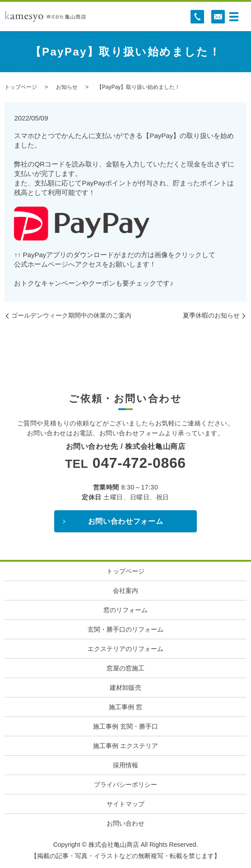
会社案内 (125, 591)
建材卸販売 (125, 688)
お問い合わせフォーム (125, 521)
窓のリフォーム (125, 610)
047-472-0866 (139, 463)
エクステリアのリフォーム (125, 649)
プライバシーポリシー (125, 785)
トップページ (21, 87)
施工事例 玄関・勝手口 (125, 726)
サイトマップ (125, 804)
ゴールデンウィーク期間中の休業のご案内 (71, 315)
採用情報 (125, 765)
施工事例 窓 (125, 707)
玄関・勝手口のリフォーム (125, 629)
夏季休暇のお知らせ (211, 315)
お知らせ (67, 87)
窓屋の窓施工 (125, 668)
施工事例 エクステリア (125, 746)
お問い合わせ (125, 823)
